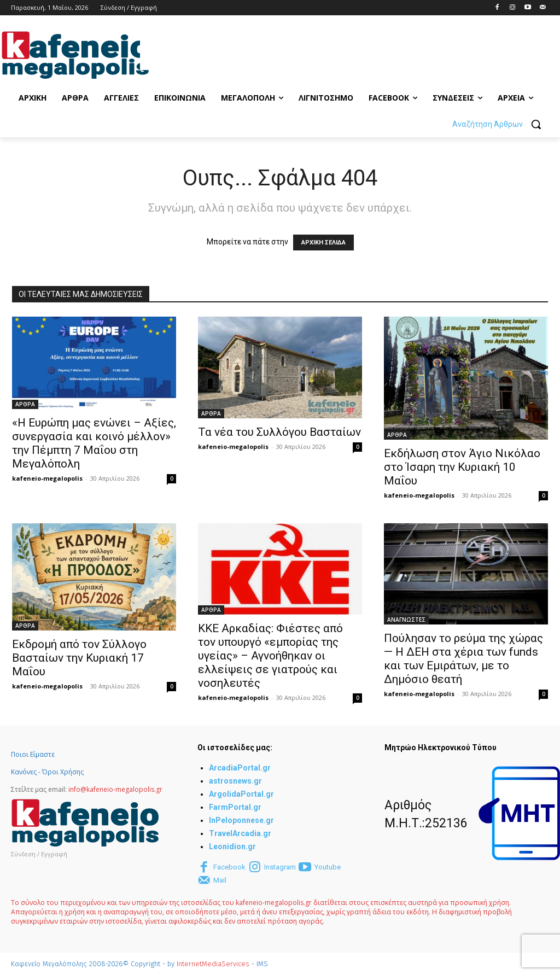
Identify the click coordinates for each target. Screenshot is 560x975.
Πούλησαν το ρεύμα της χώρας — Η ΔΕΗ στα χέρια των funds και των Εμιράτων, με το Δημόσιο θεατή (463, 659)
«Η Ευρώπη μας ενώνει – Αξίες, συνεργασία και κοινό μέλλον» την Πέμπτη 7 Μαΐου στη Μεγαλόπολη (94, 443)
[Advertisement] (268, 54)
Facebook (229, 867)
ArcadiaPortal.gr (240, 768)
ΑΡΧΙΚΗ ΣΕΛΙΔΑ (323, 243)
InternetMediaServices (213, 964)
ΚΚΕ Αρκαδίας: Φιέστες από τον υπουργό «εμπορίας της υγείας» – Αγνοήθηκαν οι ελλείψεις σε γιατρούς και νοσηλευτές (270, 656)
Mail (220, 880)
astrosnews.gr (235, 781)
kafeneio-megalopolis (47, 478)
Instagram (280, 867)
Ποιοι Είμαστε (33, 754)
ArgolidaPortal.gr (241, 794)
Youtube (328, 867)
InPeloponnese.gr (241, 820)
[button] (501, 124)
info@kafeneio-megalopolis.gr (115, 789)
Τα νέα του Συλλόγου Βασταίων (279, 432)
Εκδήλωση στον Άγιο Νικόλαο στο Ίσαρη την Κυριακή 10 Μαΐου (462, 467)
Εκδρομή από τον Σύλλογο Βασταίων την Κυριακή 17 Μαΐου (79, 658)
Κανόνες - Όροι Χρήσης (47, 772)
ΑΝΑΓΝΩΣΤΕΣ (406, 620)
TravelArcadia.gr (240, 833)
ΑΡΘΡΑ (25, 404)
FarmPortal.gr (235, 807)
